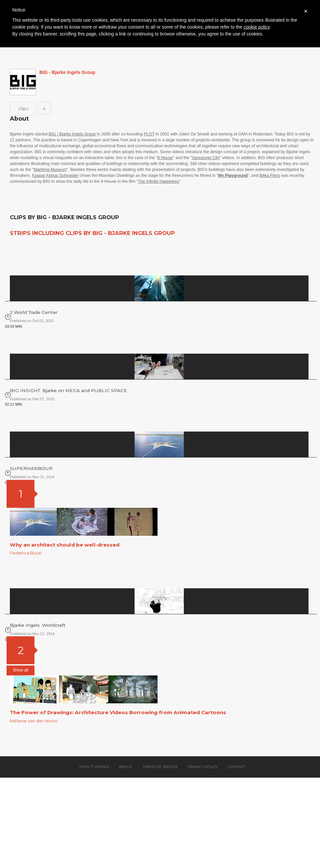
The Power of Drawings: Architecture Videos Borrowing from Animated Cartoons (118, 712)
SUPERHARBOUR (31, 468)
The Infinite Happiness (158, 181)
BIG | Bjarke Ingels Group (72, 134)
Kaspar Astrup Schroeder (55, 176)
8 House (165, 158)
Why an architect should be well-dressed (65, 545)
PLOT (149, 134)
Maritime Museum (50, 170)
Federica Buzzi (26, 553)
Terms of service (160, 767)
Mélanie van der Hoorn (34, 721)
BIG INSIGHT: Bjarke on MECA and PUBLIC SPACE (68, 390)
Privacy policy (203, 767)
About (126, 767)
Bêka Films (270, 176)
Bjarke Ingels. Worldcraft (38, 625)
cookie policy (256, 27)
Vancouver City (206, 158)
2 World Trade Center (34, 312)
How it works (94, 767)
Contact (237, 767)
